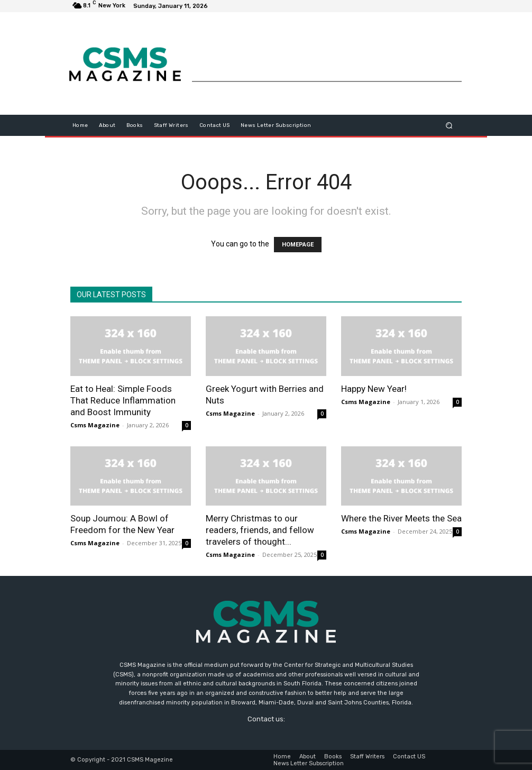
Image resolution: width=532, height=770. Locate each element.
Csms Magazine (95, 425)
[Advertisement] (327, 57)
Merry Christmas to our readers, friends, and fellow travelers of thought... (260, 530)
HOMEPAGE (298, 245)
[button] (449, 125)
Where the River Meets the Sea (401, 518)
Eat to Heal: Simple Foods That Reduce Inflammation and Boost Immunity (123, 400)
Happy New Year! (374, 389)
